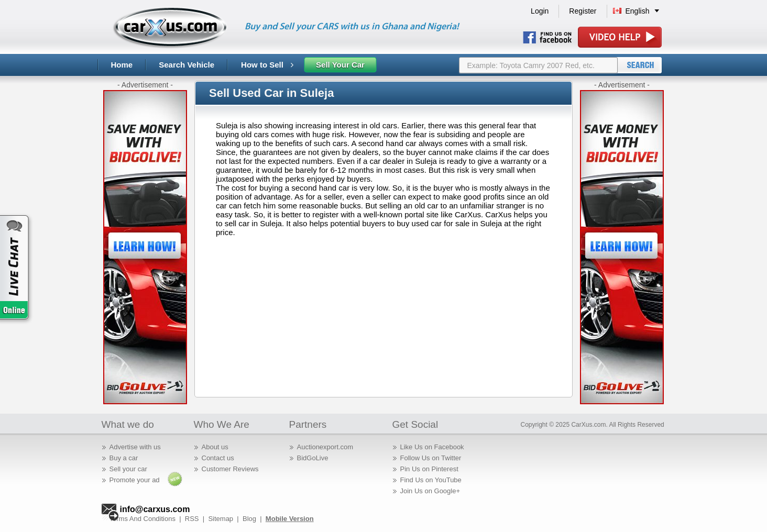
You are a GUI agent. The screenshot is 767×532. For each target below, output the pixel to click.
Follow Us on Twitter (431, 458)
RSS (192, 519)
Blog (249, 519)
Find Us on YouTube (431, 480)
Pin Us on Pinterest (429, 469)
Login (540, 11)
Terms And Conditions (143, 519)
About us (215, 447)
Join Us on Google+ (430, 491)
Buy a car (124, 458)
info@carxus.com (155, 509)
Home (122, 65)
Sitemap (221, 519)
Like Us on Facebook (432, 447)
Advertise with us (135, 447)
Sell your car (128, 469)
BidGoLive (313, 458)
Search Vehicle (187, 65)
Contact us (218, 458)
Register (583, 11)
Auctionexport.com (325, 447)
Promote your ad (135, 480)
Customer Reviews (230, 469)
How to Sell (267, 65)
